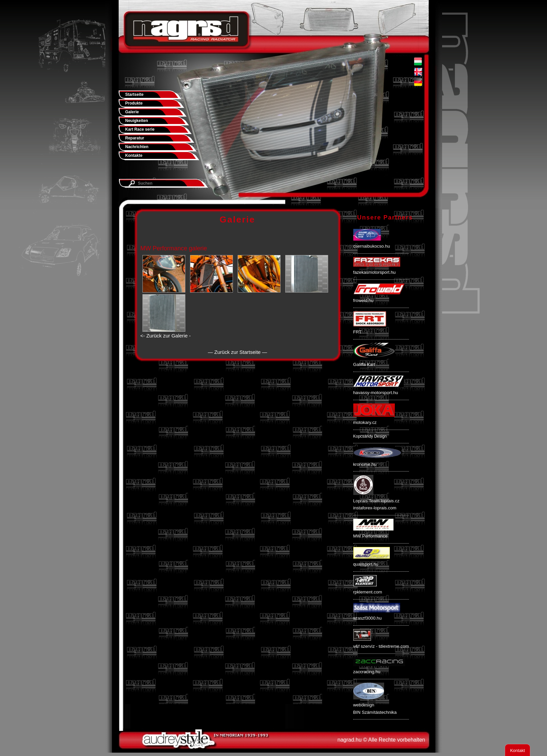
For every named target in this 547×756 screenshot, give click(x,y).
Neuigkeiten (137, 121)
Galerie (132, 112)
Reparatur (135, 138)
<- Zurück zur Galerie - (166, 336)
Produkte (134, 103)
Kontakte (134, 155)
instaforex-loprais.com (375, 508)
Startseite (135, 94)
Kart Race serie (140, 129)
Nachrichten (137, 147)
